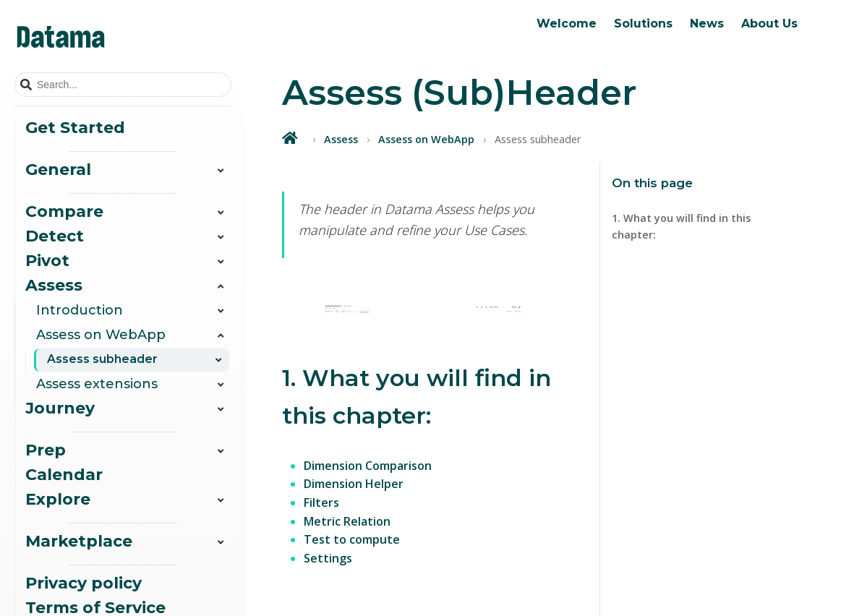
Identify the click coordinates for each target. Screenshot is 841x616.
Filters (321, 502)
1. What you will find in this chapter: (681, 226)
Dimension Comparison (368, 466)
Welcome (567, 23)
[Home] (291, 138)
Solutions (643, 23)
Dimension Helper (354, 484)
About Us (769, 23)
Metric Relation (347, 521)
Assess (341, 139)
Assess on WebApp (426, 139)
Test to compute (352, 539)
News (707, 23)
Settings (328, 558)
